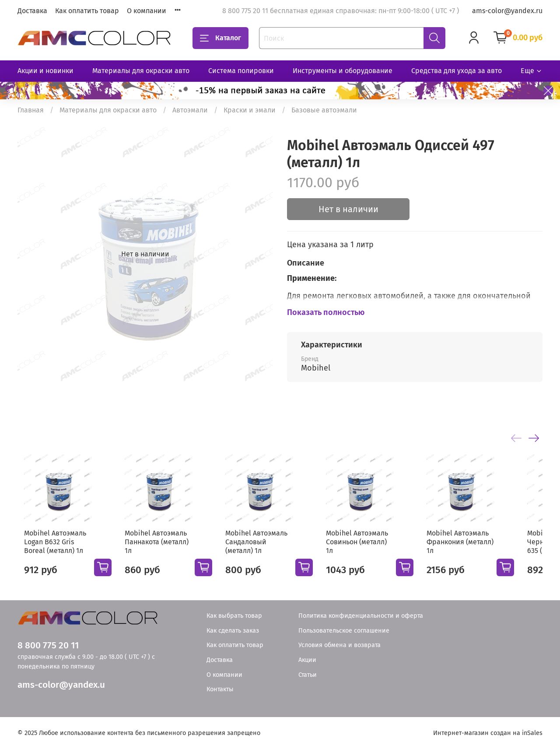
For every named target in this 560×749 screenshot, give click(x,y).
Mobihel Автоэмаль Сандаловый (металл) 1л (268, 549)
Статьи (308, 675)
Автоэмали (190, 110)
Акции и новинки (45, 71)
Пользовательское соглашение (344, 631)
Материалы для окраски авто (141, 71)
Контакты (220, 689)
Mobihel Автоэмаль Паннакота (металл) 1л (161, 544)
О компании (147, 11)
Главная (31, 110)
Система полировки (241, 71)
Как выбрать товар (234, 616)
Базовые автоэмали (324, 110)
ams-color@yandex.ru (507, 11)
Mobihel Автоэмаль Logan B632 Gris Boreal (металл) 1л (54, 549)
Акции (307, 660)
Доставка (32, 11)
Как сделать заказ (233, 631)
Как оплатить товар (87, 11)
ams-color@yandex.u (61, 685)
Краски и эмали (250, 110)
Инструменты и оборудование (343, 71)
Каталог (220, 38)
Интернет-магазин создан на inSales (488, 733)
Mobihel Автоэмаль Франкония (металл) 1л (481, 549)
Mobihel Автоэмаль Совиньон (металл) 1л (375, 544)
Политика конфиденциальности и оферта (361, 616)
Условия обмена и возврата (339, 645)
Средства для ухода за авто (457, 71)
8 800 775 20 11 (48, 646)
